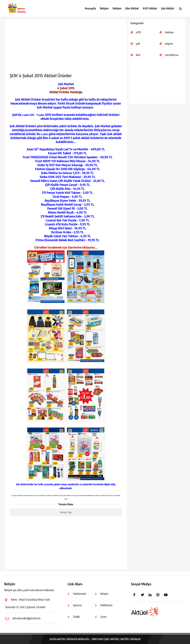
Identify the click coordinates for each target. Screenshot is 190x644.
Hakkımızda (80, 594)
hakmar (169, 32)
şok (138, 44)
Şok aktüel (21, 484)
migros (169, 44)
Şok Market (66, 84)
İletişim (104, 8)
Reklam (117, 8)
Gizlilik (76, 617)
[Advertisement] (157, 82)
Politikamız (106, 605)
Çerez (103, 617)
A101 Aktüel (150, 8)
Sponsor (77, 605)
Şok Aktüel (167, 8)
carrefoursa (172, 55)
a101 (138, 32)
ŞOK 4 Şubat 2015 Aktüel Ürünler (41, 76)
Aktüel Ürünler (131, 639)
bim (138, 55)
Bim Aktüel (132, 8)
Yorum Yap (66, 512)
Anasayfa (90, 8)
